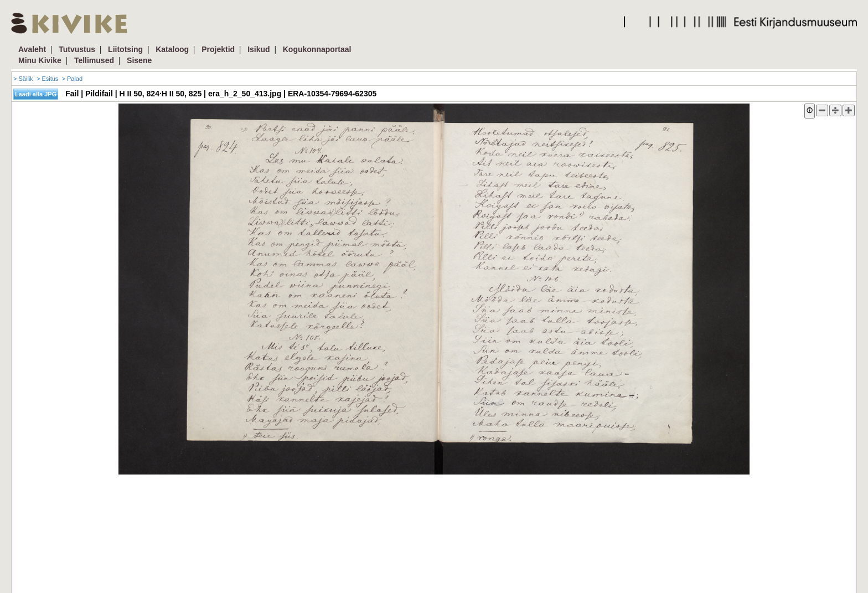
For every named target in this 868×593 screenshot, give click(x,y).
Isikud (259, 49)
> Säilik (23, 79)
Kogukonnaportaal (317, 49)
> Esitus (47, 79)
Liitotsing (125, 49)
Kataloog (172, 49)
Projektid (218, 49)
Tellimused (94, 60)
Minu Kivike (40, 60)
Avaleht (32, 49)
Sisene (139, 60)
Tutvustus (77, 49)
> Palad (72, 79)
